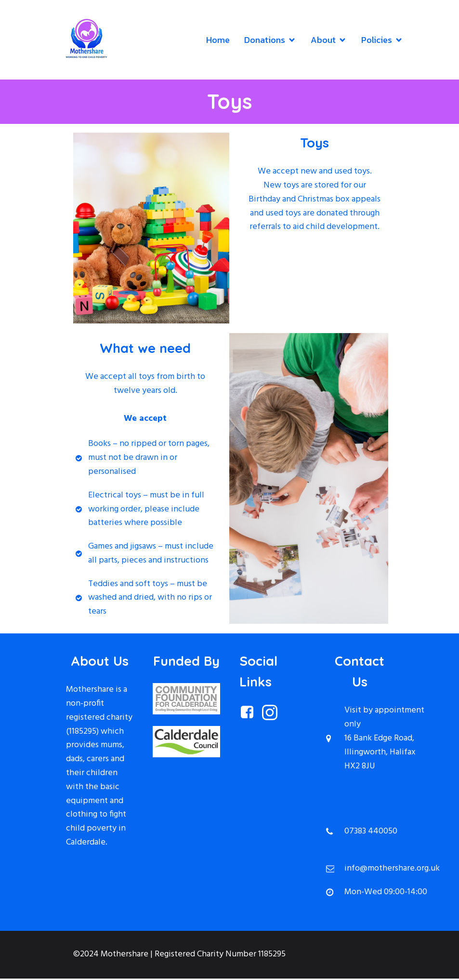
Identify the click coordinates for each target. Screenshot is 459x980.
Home (218, 41)
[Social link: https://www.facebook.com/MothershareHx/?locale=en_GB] (251, 714)
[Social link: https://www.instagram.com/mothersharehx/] (273, 714)
